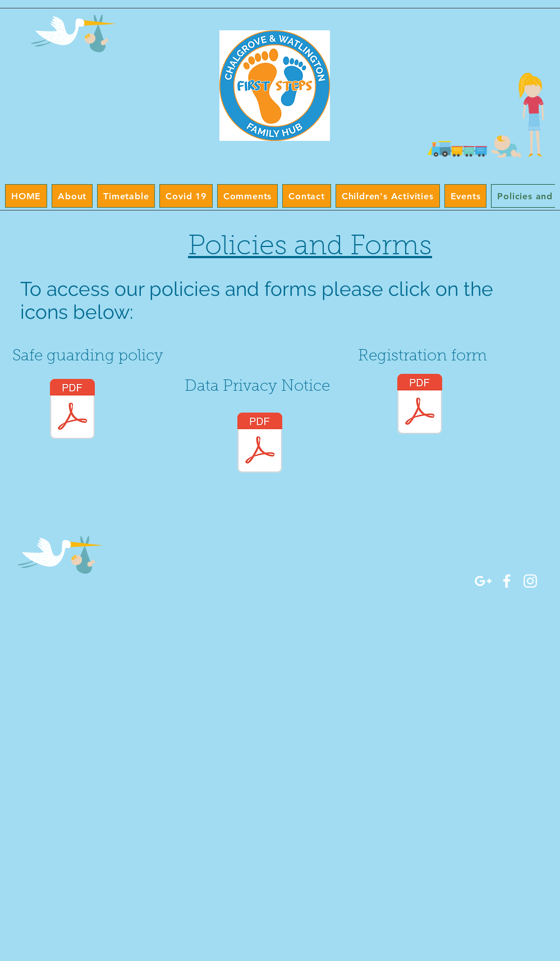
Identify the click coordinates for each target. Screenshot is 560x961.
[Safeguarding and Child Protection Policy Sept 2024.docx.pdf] (72, 410)
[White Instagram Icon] (530, 581)
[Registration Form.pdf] (420, 405)
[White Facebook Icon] (507, 581)
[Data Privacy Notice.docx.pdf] (260, 444)
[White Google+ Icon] (483, 581)
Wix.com (194, 578)
